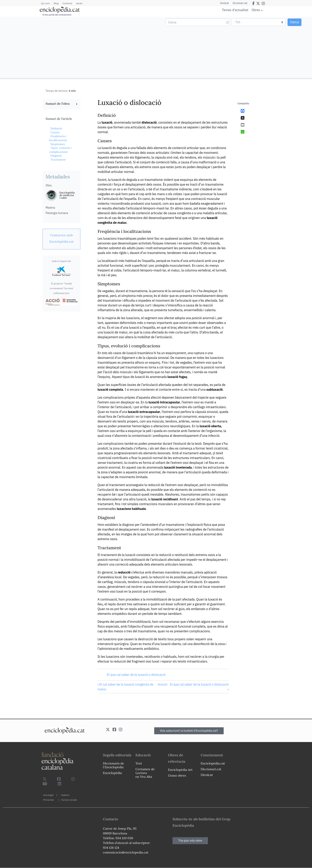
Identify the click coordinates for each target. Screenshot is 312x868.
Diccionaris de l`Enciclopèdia (113, 765)
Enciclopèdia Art (180, 770)
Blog (56, 3)
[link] (61, 104)
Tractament (58, 160)
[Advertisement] (78, 47)
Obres (256, 10)
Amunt (163, 684)
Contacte (67, 3)
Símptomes (58, 144)
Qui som (45, 3)
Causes (55, 132)
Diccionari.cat (240, 3)
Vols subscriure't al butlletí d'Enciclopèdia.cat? (189, 731)
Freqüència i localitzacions (58, 138)
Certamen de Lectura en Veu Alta (145, 773)
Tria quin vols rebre (190, 841)
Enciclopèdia (112, 773)
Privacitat (48, 800)
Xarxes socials (69, 800)
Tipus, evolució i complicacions (60, 150)
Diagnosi (56, 156)
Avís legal (48, 795)
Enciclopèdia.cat (213, 763)
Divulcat (225, 3)
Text (139, 763)
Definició (56, 128)
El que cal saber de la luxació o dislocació (136, 675)
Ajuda (79, 3)
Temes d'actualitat (235, 10)
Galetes (65, 795)
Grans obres (177, 775)
